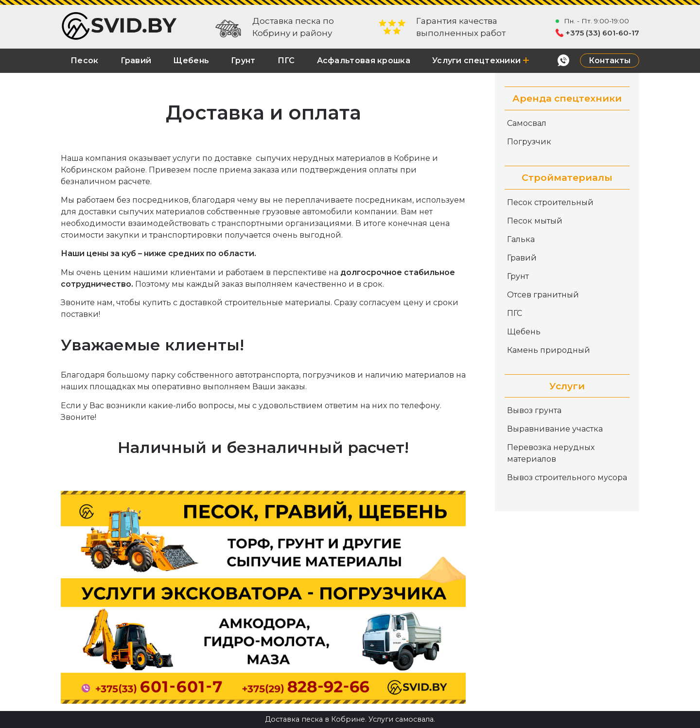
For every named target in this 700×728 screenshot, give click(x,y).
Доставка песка (294, 719)
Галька (521, 239)
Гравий (136, 61)
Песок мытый (535, 221)
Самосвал (527, 123)
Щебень (191, 61)
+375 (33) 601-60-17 (602, 33)
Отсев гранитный (543, 295)
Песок (85, 61)
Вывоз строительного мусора (567, 477)
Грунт (243, 61)
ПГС (286, 61)
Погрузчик (529, 142)
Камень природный (549, 350)
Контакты (610, 61)
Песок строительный (550, 202)
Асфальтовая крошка (364, 61)
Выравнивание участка (555, 429)
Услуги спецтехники (481, 61)
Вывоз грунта (534, 410)
